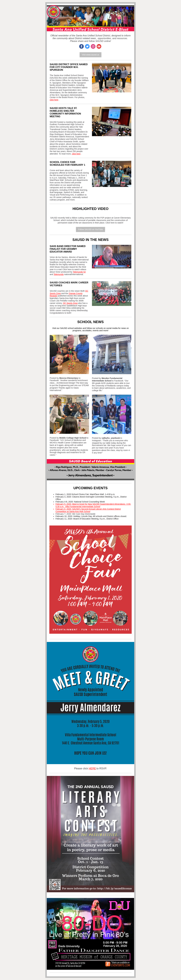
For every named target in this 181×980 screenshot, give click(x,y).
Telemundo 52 (79, 272)
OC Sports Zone (70, 303)
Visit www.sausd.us (90, 55)
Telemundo (59, 274)
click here (54, 100)
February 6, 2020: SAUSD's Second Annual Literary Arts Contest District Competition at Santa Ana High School (88, 510)
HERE (92, 768)
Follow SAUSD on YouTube (91, 229)
